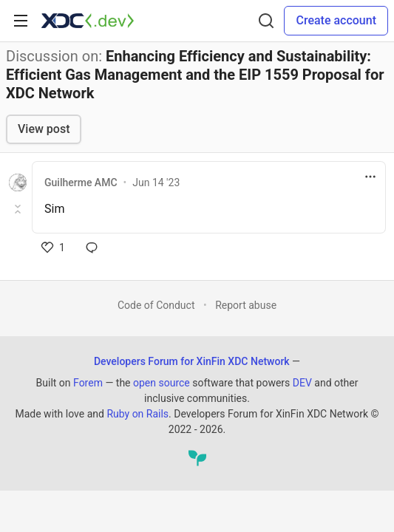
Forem (88, 383)
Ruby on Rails (137, 414)
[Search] (266, 21)
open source (162, 383)
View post (44, 129)
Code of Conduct (156, 305)
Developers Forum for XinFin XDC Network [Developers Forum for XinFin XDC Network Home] (192, 361)
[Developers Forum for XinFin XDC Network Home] (88, 21)
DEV (302, 383)
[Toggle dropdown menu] (370, 177)
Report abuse (246, 305)
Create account (336, 20)
